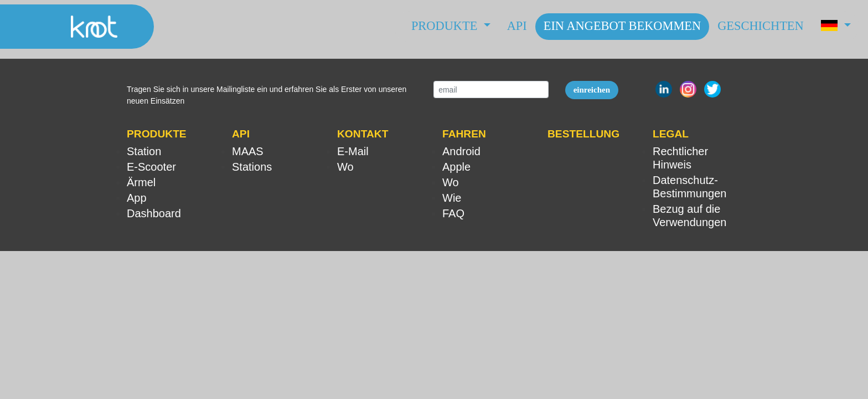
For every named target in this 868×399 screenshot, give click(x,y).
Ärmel (141, 182)
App (137, 198)
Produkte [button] (446, 26)
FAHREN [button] (464, 134)
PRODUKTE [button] (157, 134)
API (517, 26)
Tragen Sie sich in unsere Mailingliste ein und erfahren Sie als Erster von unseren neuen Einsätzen (267, 95)
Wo (345, 167)
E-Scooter (151, 167)
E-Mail (353, 151)
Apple (456, 167)
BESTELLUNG (583, 134)
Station (144, 151)
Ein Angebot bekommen (622, 26)
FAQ (453, 213)
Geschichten (761, 26)
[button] (836, 27)
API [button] (241, 134)
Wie (452, 198)
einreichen (592, 90)
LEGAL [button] (671, 134)
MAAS (248, 151)
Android (461, 151)
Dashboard (154, 213)
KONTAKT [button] (363, 134)
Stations (252, 167)
